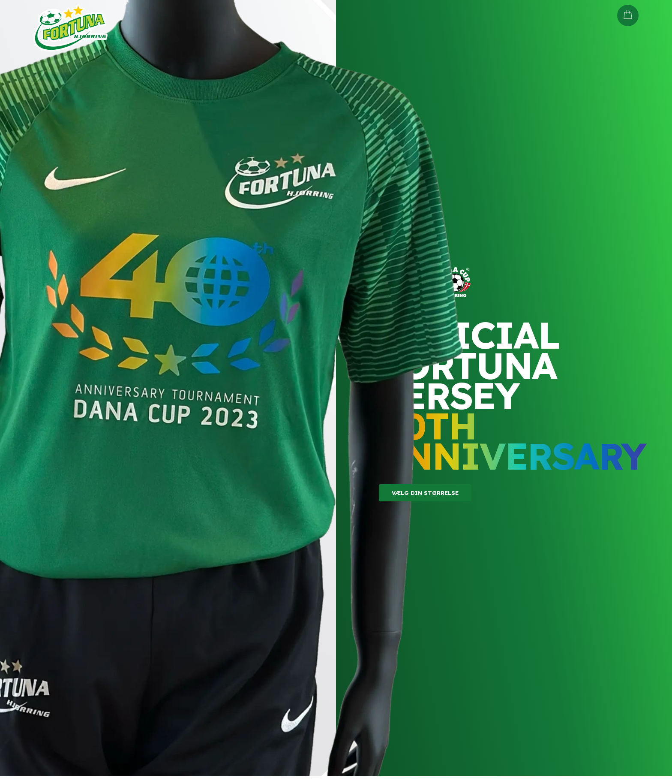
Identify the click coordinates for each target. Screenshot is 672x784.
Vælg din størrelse (425, 493)
